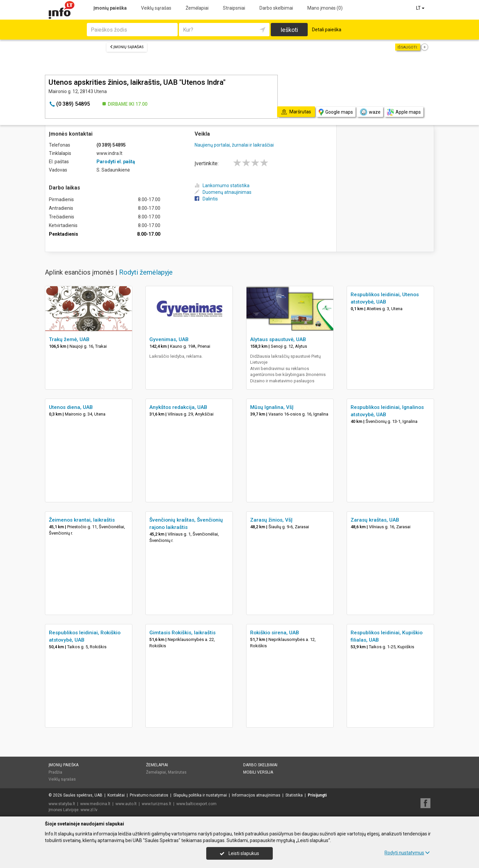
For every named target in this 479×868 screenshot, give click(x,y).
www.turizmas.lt (157, 804)
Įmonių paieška (110, 8)
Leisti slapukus (239, 853)
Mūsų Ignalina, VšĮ (272, 407)
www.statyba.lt (62, 804)
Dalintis (206, 199)
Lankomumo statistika (222, 186)
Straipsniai (234, 8)
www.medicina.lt (95, 804)
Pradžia (55, 772)
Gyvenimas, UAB (169, 339)
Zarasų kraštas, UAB (375, 520)
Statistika (294, 795)
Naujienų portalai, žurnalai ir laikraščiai (234, 145)
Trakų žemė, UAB (69, 339)
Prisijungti (317, 795)
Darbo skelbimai (276, 8)
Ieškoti (289, 30)
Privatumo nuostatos (149, 795)
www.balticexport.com (196, 804)
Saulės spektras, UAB (83, 795)
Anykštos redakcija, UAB (178, 407)
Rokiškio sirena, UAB (275, 633)
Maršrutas (177, 772)
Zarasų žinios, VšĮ (271, 520)
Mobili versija (258, 772)
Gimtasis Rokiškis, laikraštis (182, 633)
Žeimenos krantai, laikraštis (82, 520)
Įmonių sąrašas (127, 47)
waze (370, 112)
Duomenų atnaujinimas (223, 192)
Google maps (336, 112)
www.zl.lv (89, 810)
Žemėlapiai (197, 8)
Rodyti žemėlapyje (146, 272)
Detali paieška (327, 30)
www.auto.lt (126, 804)
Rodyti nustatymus (407, 853)
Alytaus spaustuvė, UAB (278, 339)
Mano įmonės (325, 8)
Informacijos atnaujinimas (256, 795)
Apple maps (404, 112)
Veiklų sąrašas (156, 8)
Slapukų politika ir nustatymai (200, 795)
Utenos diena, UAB (71, 407)
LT (421, 8)
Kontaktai (116, 795)
